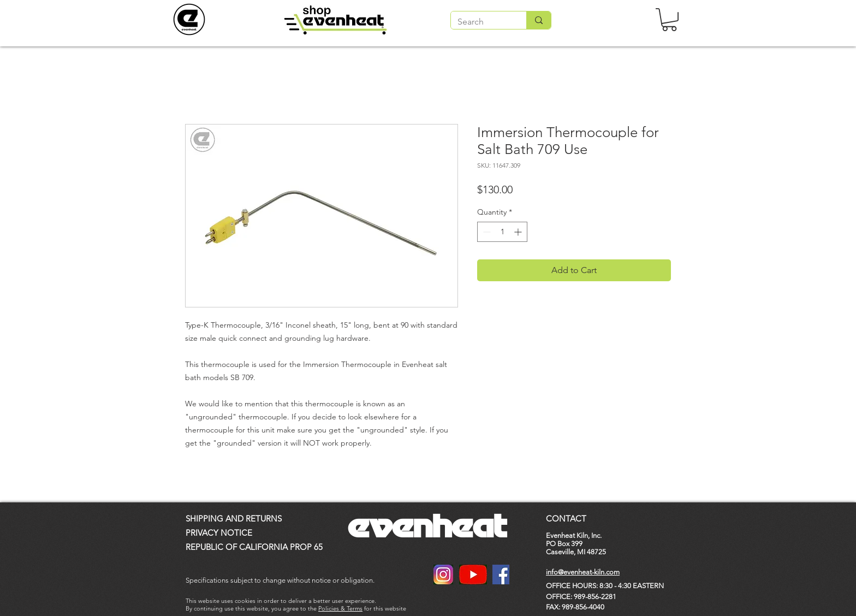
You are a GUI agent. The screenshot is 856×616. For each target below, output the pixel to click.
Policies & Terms (340, 608)
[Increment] (519, 232)
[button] (669, 20)
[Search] (480, 22)
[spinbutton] (502, 232)
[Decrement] (486, 232)
